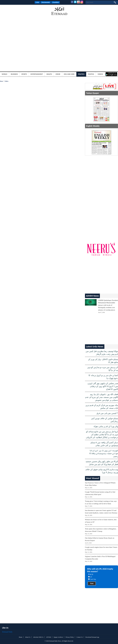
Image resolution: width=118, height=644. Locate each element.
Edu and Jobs (69, 74)
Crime (58, 74)
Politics (81, 74)
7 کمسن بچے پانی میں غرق (107, 413)
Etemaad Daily (7, 632)
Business (14, 74)
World (4, 74)
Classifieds (56, 2)
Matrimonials (46, 2)
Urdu (37, 2)
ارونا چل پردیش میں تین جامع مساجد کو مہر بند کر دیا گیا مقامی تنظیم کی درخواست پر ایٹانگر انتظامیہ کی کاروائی (102, 434)
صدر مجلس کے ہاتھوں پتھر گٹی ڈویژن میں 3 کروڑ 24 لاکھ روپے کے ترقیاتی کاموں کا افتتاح (103, 386)
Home (2, 81)
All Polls (49, 637)
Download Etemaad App (92, 637)
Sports (24, 74)
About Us (28, 637)
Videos (100, 74)
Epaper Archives (58, 637)
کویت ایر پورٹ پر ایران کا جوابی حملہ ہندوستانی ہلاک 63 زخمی (104, 453)
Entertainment (37, 74)
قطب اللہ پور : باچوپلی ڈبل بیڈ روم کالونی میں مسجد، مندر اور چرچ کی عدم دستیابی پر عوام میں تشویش (102, 397)
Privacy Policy (70, 637)
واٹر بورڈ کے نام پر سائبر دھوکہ (106, 426)
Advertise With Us (38, 637)
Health (49, 74)
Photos (91, 74)
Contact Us (80, 637)
